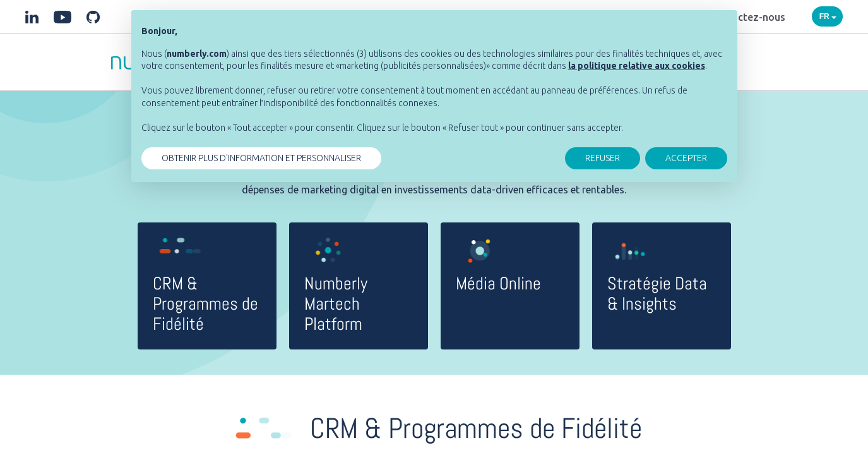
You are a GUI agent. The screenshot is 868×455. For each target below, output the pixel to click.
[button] (637, 66)
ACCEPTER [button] (686, 158)
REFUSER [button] (603, 158)
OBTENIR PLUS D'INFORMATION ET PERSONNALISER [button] (261, 158)
